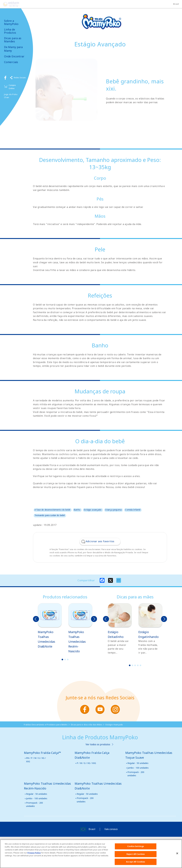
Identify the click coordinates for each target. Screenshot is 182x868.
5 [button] (140, 665)
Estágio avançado (93, 510)
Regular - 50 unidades (138, 763)
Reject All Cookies (136, 856)
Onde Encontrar (14, 56)
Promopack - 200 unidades (136, 774)
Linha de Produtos (10, 31)
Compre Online (12, 87)
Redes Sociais (20, 78)
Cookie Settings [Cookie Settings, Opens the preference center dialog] (136, 848)
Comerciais (11, 62)
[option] (50, 626)
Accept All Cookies (136, 863)
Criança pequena (113, 510)
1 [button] (62, 660)
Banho (77, 510)
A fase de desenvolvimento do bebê (52, 510)
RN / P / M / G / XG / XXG (36, 760)
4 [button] (138, 665)
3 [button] (68, 660)
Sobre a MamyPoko (11, 22)
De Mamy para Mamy (13, 49)
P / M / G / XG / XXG (86, 763)
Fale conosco (111, 829)
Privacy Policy (34, 854)
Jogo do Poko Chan (11, 96)
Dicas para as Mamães (13, 40)
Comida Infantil (133, 510)
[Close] (177, 855)
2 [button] (65, 660)
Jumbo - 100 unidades (138, 768)
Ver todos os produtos (98, 744)
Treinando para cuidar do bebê (50, 515)
